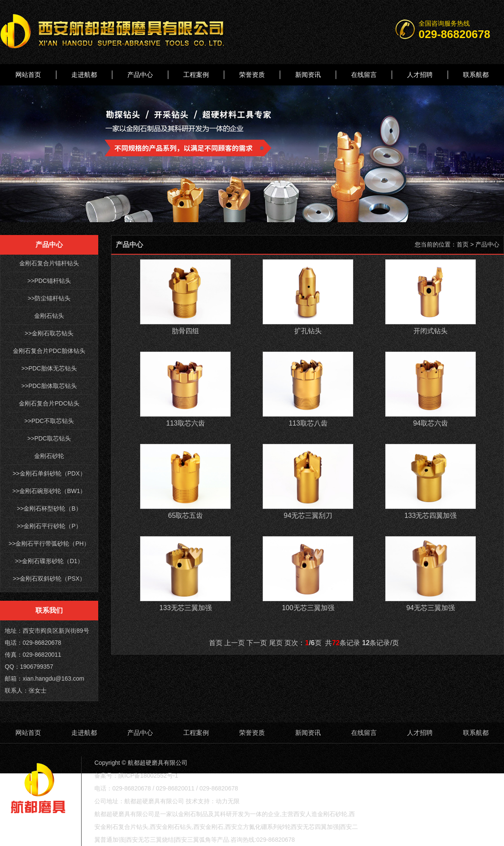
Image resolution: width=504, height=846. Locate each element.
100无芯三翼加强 (308, 608)
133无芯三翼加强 (186, 608)
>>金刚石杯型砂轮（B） (49, 508)
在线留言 (364, 75)
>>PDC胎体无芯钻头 (49, 368)
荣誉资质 (252, 75)
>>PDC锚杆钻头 (49, 281)
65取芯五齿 (186, 516)
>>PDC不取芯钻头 (49, 421)
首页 (463, 244)
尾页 (276, 643)
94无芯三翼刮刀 (308, 516)
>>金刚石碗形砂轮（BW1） (49, 491)
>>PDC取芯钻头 (49, 438)
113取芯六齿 (186, 423)
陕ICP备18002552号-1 (148, 775)
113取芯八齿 (308, 423)
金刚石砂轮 (49, 456)
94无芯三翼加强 (431, 608)
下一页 (257, 643)
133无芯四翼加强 (431, 516)
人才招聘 (420, 75)
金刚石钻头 (49, 316)
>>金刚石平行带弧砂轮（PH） (49, 543)
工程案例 (196, 75)
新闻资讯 (308, 75)
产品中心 (140, 75)
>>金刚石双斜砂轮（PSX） (49, 579)
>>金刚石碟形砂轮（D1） (49, 561)
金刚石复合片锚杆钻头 (49, 263)
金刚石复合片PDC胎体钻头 (49, 351)
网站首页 (28, 75)
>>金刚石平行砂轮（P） (49, 526)
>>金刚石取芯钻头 (49, 333)
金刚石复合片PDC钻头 (49, 403)
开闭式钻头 (431, 331)
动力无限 (228, 801)
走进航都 (84, 75)
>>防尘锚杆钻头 (49, 298)
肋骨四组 (185, 331)
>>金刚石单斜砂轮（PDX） (49, 473)
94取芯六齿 (431, 423)
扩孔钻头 (308, 331)
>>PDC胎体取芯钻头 (49, 386)
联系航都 (476, 75)
